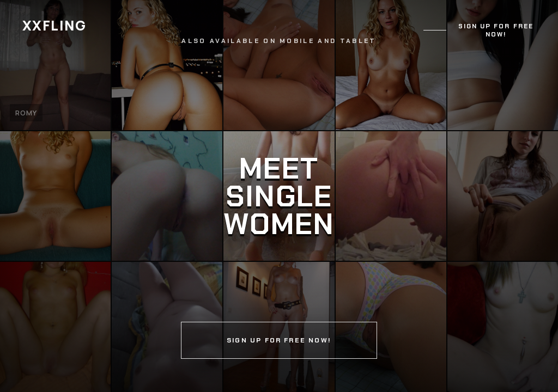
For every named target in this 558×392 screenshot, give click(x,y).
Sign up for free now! (496, 30)
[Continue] (279, 196)
